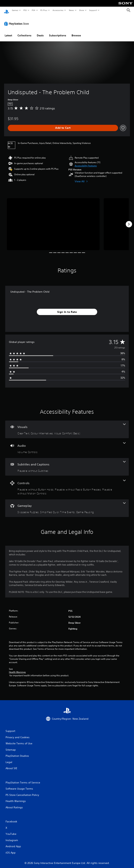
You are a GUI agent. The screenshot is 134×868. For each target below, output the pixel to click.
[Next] (129, 221)
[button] (86, 162)
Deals (40, 32)
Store (81, 10)
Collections (24, 32)
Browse (76, 32)
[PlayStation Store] (17, 20)
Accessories (58, 10)
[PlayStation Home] (7, 10)
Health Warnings (17, 669)
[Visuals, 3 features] (67, 426)
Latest (8, 32)
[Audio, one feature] (67, 445)
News (71, 10)
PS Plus (44, 10)
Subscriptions (58, 32)
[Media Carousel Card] (53, 221)
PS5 (25, 10)
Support (93, 10)
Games (15, 10)
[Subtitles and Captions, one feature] (67, 463)
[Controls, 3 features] (67, 484)
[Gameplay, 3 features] (67, 505)
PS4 (33, 10)
